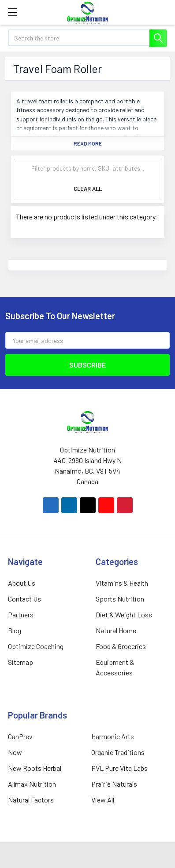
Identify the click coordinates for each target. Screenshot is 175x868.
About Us (22, 583)
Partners (21, 615)
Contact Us (24, 599)
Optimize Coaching (36, 646)
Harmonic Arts (113, 736)
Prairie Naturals (114, 784)
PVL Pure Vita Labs (119, 768)
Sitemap (20, 662)
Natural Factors (31, 800)
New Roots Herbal (35, 768)
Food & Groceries (121, 646)
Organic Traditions (118, 752)
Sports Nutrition (120, 599)
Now (15, 752)
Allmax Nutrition (32, 784)
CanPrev (20, 736)
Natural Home (116, 630)
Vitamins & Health (122, 583)
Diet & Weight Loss (124, 615)
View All (103, 800)
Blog (15, 630)
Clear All (88, 189)
